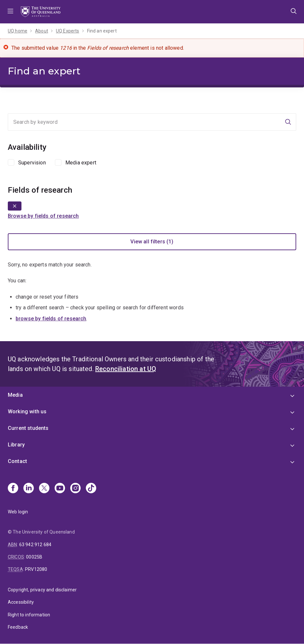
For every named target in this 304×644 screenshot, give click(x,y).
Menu (10, 12)
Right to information (29, 615)
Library (16, 445)
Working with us (27, 412)
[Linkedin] (29, 489)
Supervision (32, 163)
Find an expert (102, 31)
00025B (34, 557)
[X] (44, 489)
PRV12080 (36, 569)
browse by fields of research (51, 319)
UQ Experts (68, 31)
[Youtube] (60, 489)
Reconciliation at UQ (126, 369)
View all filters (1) (152, 242)
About (42, 31)
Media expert (81, 163)
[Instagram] (75, 489)
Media (15, 395)
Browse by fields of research (43, 216)
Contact (17, 461)
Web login (18, 512)
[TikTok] (91, 489)
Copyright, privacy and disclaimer (42, 590)
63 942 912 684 (35, 545)
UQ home (18, 31)
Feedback (18, 627)
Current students (28, 428)
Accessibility (21, 602)
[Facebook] (13, 489)
